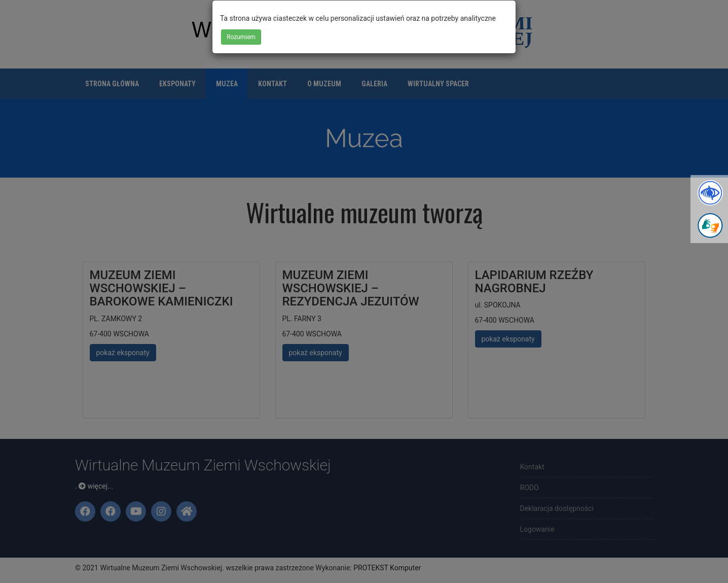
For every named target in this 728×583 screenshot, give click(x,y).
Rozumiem (241, 37)
